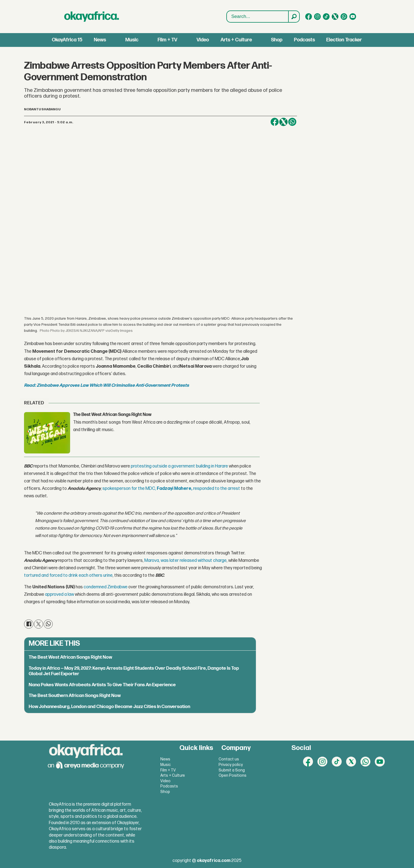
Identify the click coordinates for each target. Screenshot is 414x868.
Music (132, 40)
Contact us (229, 759)
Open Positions (233, 775)
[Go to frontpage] (92, 17)
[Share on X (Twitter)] (283, 122)
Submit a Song (232, 770)
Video (203, 40)
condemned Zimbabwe (106, 587)
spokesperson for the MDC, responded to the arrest (171, 489)
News (100, 40)
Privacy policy (231, 765)
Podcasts (304, 40)
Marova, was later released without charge (185, 561)
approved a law (59, 595)
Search (227, 17)
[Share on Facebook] (275, 122)
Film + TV (167, 40)
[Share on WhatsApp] (292, 122)
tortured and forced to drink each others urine (68, 575)
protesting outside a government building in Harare (179, 466)
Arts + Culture (236, 40)
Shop (277, 40)
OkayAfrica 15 (67, 40)
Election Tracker (344, 40)
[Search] (294, 17)
